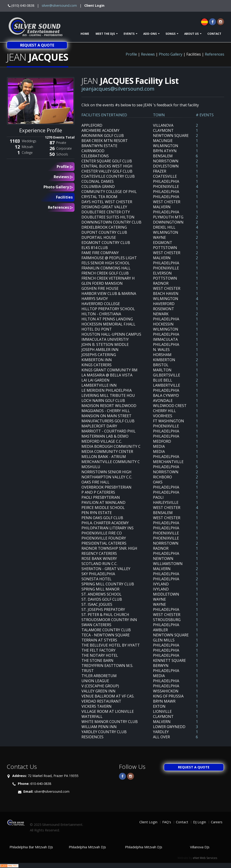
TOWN (159, 115)
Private (61, 143)
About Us (191, 34)
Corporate (64, 148)
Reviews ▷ (63, 177)
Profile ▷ (65, 167)
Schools (62, 154)
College (27, 153)
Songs (170, 34)
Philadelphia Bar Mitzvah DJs (31, 847)
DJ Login (200, 822)
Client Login (94, 5)
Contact (214, 34)
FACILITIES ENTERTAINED (104, 115)
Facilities (64, 197)
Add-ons (150, 34)
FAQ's (167, 822)
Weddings (29, 141)
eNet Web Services (205, 858)
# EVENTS (205, 115)
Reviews (148, 54)
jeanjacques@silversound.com (118, 89)
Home (85, 34)
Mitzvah (27, 147)
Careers (217, 822)
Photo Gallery (171, 54)
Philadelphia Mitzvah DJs (87, 847)
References (215, 54)
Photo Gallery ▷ (58, 187)
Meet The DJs (105, 34)
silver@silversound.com (59, 5)
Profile (131, 54)
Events (129, 34)
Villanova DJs (200, 847)
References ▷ (60, 207)
